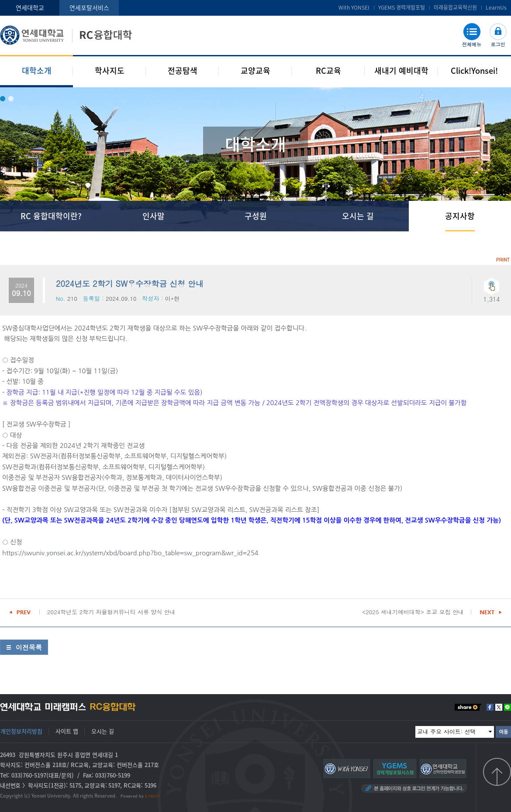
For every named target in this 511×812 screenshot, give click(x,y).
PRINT (503, 260)
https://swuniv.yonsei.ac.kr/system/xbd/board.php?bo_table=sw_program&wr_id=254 (130, 553)
